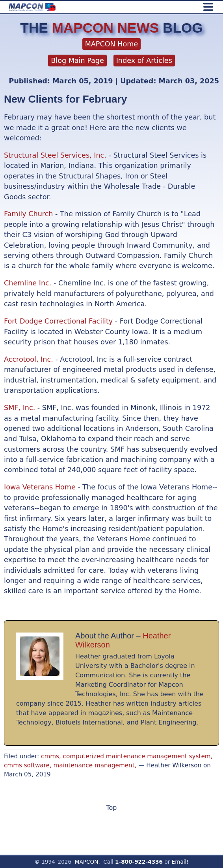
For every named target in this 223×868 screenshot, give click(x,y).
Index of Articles (144, 61)
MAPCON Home (112, 44)
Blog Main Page (77, 61)
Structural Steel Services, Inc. (55, 155)
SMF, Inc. (20, 408)
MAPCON (87, 862)
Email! (180, 862)
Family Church (28, 214)
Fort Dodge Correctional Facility (58, 321)
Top (112, 808)
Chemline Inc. (28, 283)
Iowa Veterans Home (40, 487)
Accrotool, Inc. (29, 359)
